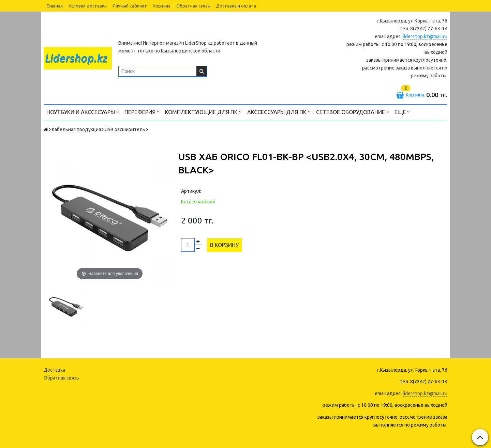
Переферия (142, 112)
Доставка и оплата (236, 6)
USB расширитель (125, 129)
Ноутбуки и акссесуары (83, 112)
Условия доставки (88, 6)
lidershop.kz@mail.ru (425, 36)
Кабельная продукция (76, 129)
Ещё (402, 112)
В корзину (224, 245)
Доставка (54, 370)
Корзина (162, 6)
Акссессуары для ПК (279, 112)
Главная (55, 6)
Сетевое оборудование (353, 112)
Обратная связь (193, 6)
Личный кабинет (130, 6)
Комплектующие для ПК (203, 112)
